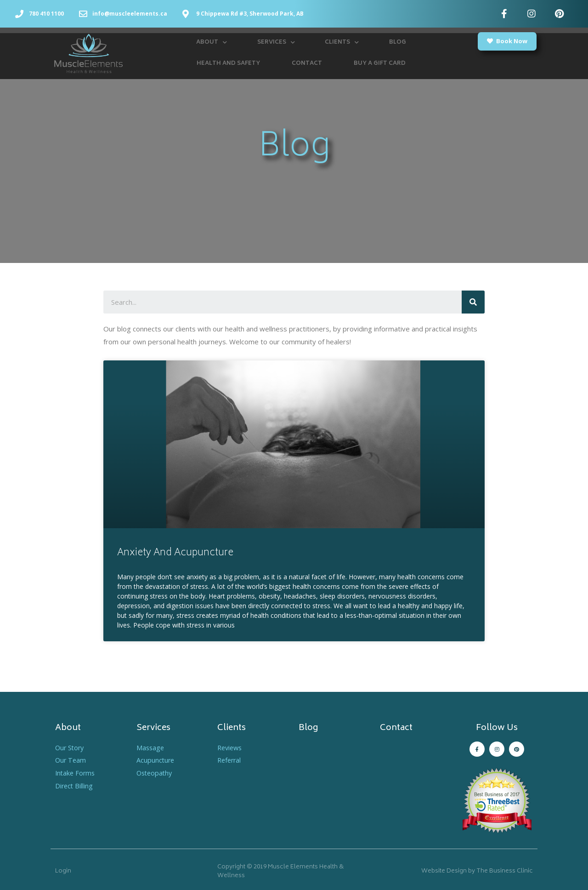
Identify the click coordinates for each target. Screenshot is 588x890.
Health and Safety (228, 64)
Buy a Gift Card (380, 64)
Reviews (231, 747)
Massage (151, 747)
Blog (398, 43)
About (212, 43)
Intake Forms (76, 773)
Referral (230, 760)
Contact (307, 64)
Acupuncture (156, 760)
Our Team (71, 760)
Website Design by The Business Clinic (477, 871)
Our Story (71, 747)
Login (63, 871)
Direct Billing (75, 786)
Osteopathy (155, 773)
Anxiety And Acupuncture (175, 553)
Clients (342, 43)
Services (276, 43)
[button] (507, 41)
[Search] (473, 302)
